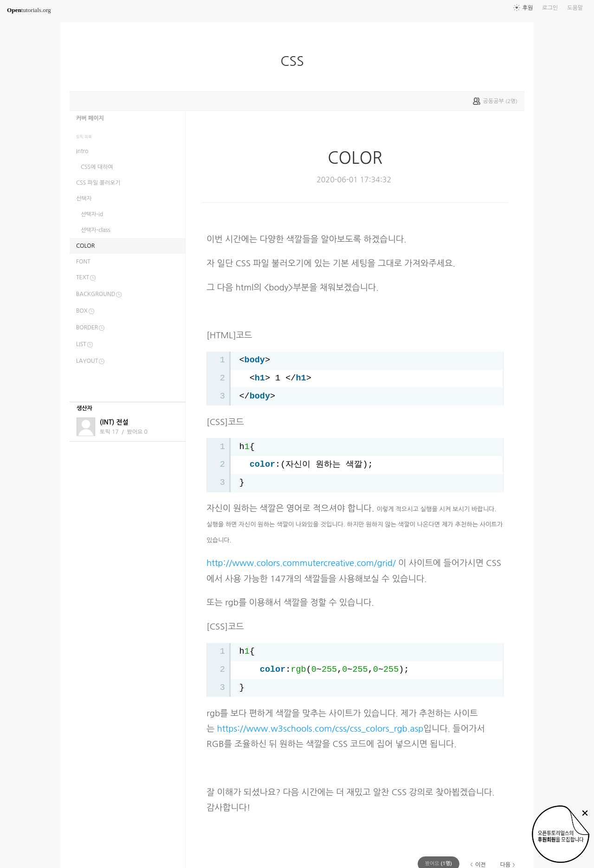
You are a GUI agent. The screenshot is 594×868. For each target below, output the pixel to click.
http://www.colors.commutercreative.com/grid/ (301, 563)
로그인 (550, 8)
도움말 (575, 8)
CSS (296, 61)
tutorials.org (29, 10)
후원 (528, 8)
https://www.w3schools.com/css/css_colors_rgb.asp (320, 729)
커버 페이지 (90, 118)
